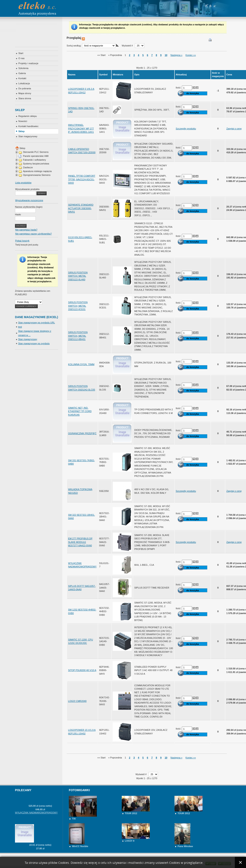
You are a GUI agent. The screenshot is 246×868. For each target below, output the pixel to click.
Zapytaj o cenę (234, 129)
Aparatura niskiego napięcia (37, 171)
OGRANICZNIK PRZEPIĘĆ (82, 433)
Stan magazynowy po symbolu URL (36, 323)
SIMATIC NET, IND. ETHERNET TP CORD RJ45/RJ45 (80, 411)
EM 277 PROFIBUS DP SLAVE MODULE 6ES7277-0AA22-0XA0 (80, 542)
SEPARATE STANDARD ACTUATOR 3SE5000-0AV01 (81, 208)
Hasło (18, 214)
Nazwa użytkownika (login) (29, 207)
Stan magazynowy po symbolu (34, 343)
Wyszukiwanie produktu (27, 189)
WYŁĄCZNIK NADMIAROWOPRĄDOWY (36, 827)
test (20, 327)
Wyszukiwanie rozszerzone (29, 200)
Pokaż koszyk (22, 241)
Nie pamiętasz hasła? (26, 230)
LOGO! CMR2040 (77, 701)
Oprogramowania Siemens (37, 175)
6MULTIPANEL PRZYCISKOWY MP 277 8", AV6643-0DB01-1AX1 (81, 128)
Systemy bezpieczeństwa (36, 164)
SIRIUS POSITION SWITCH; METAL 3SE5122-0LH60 (78, 276)
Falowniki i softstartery (34, 160)
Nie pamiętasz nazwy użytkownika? (33, 234)
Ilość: (179, 87)
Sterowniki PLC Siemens (36, 152)
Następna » (176, 55)
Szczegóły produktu (186, 129)
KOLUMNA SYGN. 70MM (81, 364)
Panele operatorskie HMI (36, 156)
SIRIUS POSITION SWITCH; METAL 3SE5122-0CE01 (78, 306)
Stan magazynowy (28, 339)
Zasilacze (28, 167)
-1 (218, 91)
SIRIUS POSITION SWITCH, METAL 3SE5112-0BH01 (78, 336)
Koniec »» (191, 55)
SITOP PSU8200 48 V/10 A (82, 670)
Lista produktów (23, 183)
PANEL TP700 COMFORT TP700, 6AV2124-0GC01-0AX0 (82, 179)
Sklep (22, 148)
